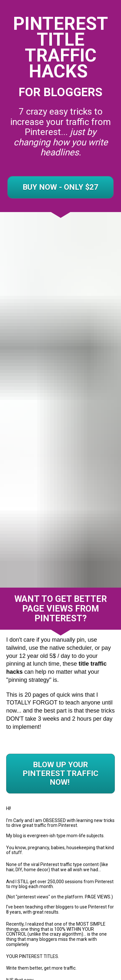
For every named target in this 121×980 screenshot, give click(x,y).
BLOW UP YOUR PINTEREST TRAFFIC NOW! (60, 705)
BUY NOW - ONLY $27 (60, 187)
